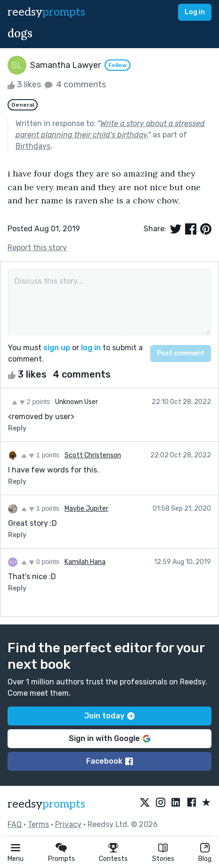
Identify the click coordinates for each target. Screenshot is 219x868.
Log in (195, 12)
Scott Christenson (93, 455)
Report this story (37, 248)
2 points (31, 402)
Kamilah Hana (85, 562)
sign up (57, 348)
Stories (163, 859)
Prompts (61, 859)
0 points (40, 562)
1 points (40, 455)
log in (91, 348)
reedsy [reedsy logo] (46, 12)
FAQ (15, 824)
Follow (118, 65)
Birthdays (33, 146)
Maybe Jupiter (86, 509)
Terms (38, 824)
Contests (113, 859)
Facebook (109, 761)
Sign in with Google (109, 738)
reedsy (46, 804)
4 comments (74, 84)
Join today (109, 716)
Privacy (68, 824)
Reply (17, 428)
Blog (205, 859)
